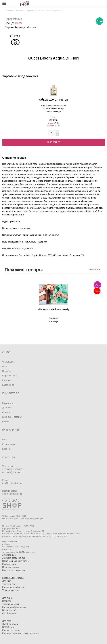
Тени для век (9, 584)
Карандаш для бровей (13, 587)
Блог (5, 366)
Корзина (6, 449)
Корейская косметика (13, 578)
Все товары (95, 269)
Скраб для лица (10, 613)
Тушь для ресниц (11, 590)
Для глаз (7, 581)
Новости (6, 371)
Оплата (6, 412)
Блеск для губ (9, 610)
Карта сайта (8, 385)
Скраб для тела (10, 624)
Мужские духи (9, 564)
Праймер (7, 601)
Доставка (7, 408)
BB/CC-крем (8, 627)
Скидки (6, 421)
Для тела (7, 621)
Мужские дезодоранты (13, 570)
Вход (5, 440)
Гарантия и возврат (12, 417)
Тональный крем (11, 604)
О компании (8, 362)
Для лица (7, 598)
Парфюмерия (13, 19)
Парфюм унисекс (11, 567)
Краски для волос (11, 630)
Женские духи (9, 555)
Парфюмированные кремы (16, 561)
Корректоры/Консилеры (14, 607)
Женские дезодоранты (13, 558)
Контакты (7, 380)
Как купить (8, 403)
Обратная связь (10, 376)
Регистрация (9, 444)
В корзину (53, 142)
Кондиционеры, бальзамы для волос (21, 633)
